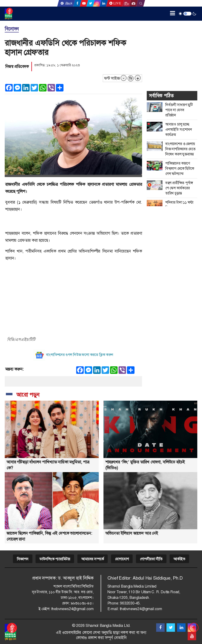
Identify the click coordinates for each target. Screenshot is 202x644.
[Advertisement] (73, 298)
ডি (131, 79)
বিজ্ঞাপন (23, 559)
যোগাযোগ (122, 559)
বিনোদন (12, 29)
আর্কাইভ (179, 559)
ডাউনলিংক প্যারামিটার (55, 559)
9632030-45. (130, 603)
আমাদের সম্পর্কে (93, 559)
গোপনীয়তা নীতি (151, 559)
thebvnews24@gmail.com (72, 609)
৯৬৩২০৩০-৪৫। (82, 603)
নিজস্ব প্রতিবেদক (17, 67)
